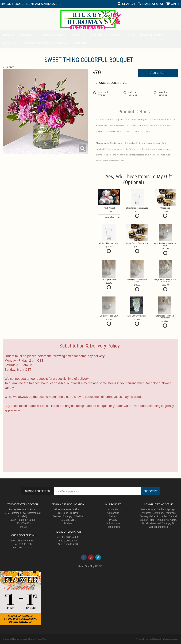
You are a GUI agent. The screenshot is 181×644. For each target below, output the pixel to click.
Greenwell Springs (160, 523)
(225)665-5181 (68, 520)
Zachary (144, 516)
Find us (23, 527)
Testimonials (113, 527)
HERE (99, 566)
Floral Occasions (53, 35)
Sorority (79, 35)
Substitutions (113, 523)
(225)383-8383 (153, 4)
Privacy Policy (41, 639)
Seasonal (26, 35)
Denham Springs (166, 509)
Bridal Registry (151, 35)
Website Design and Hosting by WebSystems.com (157, 639)
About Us (113, 509)
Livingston (146, 513)
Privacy (113, 520)
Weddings (9, 43)
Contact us (113, 513)
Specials (9, 35)
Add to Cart (158, 73)
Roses (115, 35)
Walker (144, 520)
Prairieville (170, 513)
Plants (130, 35)
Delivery (113, 516)
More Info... (81, 43)
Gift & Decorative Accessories (45, 43)
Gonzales (158, 513)
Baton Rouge (148, 509)
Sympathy (97, 35)
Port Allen (162, 516)
